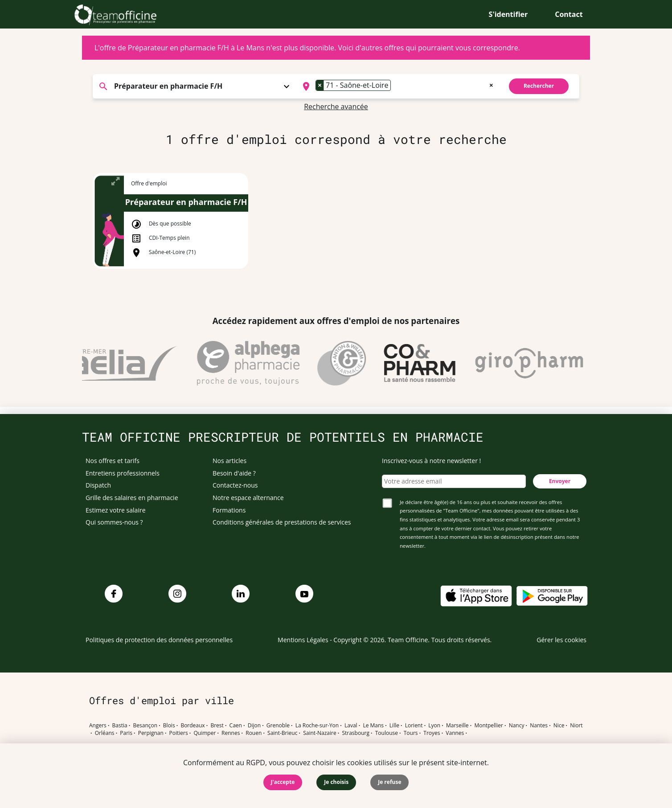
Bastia (120, 726)
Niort (576, 726)
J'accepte (283, 782)
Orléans (105, 733)
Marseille (457, 726)
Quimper (205, 733)
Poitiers (179, 733)
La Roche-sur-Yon (317, 726)
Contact (569, 14)
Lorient (414, 726)
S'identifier (508, 14)
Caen (236, 726)
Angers (98, 726)
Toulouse (387, 733)
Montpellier (488, 726)
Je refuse (389, 782)
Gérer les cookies (561, 640)
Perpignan (151, 733)
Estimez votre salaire (116, 510)
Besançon (145, 726)
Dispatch (98, 485)
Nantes (539, 726)
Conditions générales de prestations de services (282, 522)
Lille (394, 726)
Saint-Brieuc (282, 733)
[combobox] (397, 86)
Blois (169, 726)
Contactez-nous (235, 485)
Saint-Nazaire (320, 733)
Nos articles (229, 461)
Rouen (254, 733)
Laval (351, 726)
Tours (411, 733)
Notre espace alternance (248, 498)
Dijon (254, 726)
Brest (217, 726)
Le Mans (373, 726)
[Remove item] (320, 85)
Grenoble (278, 726)
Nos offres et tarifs (113, 461)
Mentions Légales (303, 640)
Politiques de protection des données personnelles (159, 640)
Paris (126, 733)
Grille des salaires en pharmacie (132, 498)
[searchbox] (396, 86)
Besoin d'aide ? (234, 473)
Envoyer (560, 481)
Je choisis (336, 782)
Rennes (231, 733)
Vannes (455, 733)
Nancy (517, 726)
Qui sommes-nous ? (114, 522)
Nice (559, 726)
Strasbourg (356, 733)
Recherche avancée (336, 107)
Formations (229, 510)
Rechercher (539, 86)
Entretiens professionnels (123, 473)
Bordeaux (193, 726)
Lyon (434, 726)
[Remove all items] (491, 84)
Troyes (432, 733)
